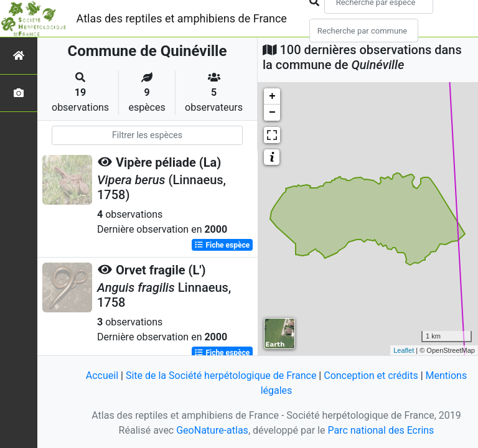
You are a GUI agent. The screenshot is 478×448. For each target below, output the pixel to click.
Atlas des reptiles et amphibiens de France (182, 18)
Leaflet (404, 350)
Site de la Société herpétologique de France (221, 376)
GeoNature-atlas (212, 430)
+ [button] (272, 96)
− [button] (272, 113)
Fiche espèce (222, 245)
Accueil (102, 376)
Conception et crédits (371, 376)
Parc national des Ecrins (381, 430)
